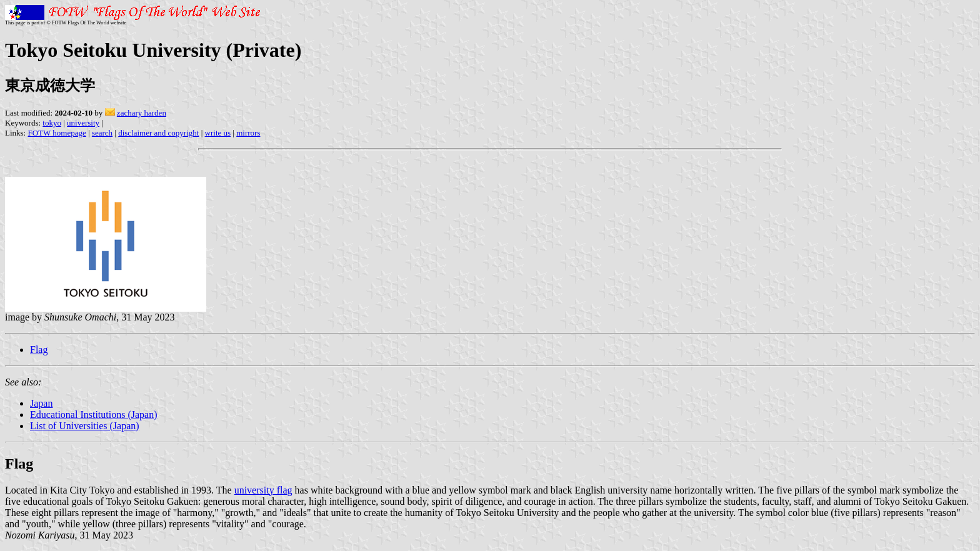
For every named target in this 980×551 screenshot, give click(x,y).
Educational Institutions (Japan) (94, 414)
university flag (263, 490)
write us (218, 133)
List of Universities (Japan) (85, 426)
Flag (39, 350)
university (83, 123)
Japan (41, 403)
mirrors (248, 133)
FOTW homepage (57, 133)
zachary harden (142, 113)
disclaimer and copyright (158, 133)
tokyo (52, 123)
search (102, 133)
